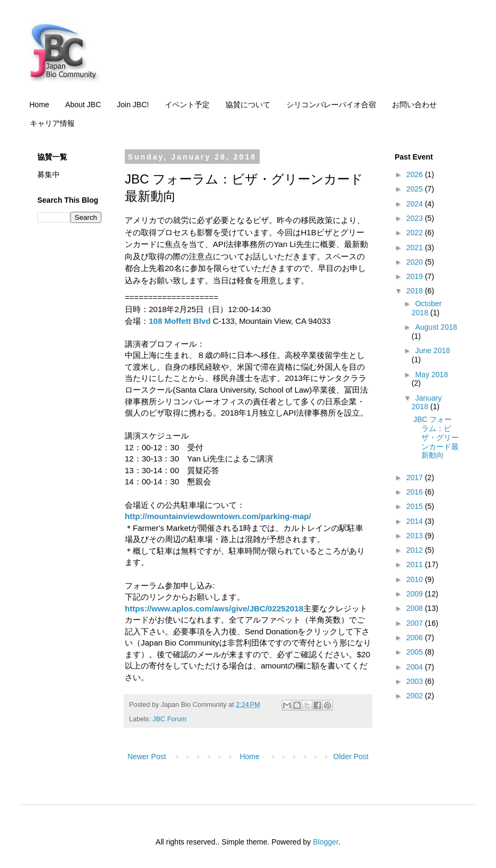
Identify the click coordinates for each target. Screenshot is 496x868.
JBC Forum (170, 719)
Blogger (326, 842)
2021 (416, 248)
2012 (416, 550)
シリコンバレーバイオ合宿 (331, 105)
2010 (416, 579)
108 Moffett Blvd (180, 321)
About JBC (83, 105)
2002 (416, 696)
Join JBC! (133, 105)
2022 (416, 233)
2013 (416, 536)
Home (39, 105)
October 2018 (427, 308)
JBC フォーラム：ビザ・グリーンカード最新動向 (436, 437)
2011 (416, 564)
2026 (416, 174)
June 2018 (432, 351)
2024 (416, 204)
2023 (416, 218)
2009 (416, 594)
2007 (416, 623)
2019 (416, 276)
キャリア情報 (52, 123)
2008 (416, 608)
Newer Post (147, 756)
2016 (416, 492)
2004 (416, 667)
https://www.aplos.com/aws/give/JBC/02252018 (214, 608)
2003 (416, 681)
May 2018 (431, 375)
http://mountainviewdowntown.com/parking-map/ (218, 516)
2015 (416, 506)
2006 (416, 638)
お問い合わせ (414, 105)
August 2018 (436, 327)
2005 (416, 652)
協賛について (248, 105)
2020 (416, 262)
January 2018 (427, 403)
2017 (416, 477)
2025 (416, 189)
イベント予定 (187, 105)
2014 (416, 521)
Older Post (351, 756)
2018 (416, 291)
